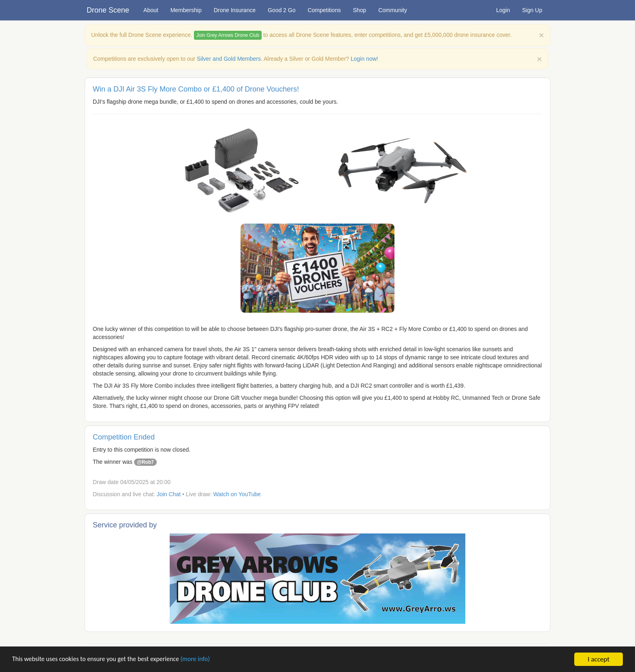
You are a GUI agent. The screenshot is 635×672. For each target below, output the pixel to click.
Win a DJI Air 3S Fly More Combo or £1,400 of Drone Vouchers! (196, 89)
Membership (186, 10)
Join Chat (169, 494)
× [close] (539, 59)
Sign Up (532, 10)
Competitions (324, 10)
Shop (359, 10)
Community (393, 10)
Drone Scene (108, 10)
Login (503, 10)
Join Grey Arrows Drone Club (228, 35)
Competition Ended (124, 437)
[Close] (541, 35)
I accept (599, 659)
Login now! (364, 59)
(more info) (208, 660)
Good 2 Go (282, 10)
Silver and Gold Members (229, 59)
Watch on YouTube (237, 494)
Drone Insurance (235, 10)
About (151, 10)
